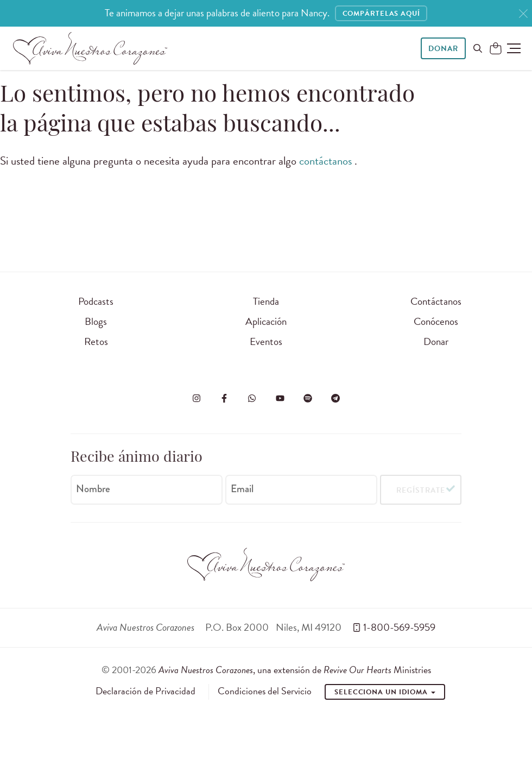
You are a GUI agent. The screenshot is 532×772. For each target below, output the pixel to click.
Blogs (96, 321)
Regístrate (420, 492)
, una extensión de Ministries (295, 670)
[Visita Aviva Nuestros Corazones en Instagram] (197, 398)
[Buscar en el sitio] (478, 48)
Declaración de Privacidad (145, 691)
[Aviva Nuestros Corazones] (90, 48)
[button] (514, 48)
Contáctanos (436, 301)
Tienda (266, 301)
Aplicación (266, 321)
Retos (96, 341)
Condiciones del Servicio (265, 691)
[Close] (523, 14)
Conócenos (436, 321)
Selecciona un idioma (385, 692)
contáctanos (327, 161)
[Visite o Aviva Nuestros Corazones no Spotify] (308, 398)
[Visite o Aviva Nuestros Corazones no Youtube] (280, 398)
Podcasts (96, 301)
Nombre (93, 491)
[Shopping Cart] (496, 49)
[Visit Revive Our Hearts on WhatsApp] (252, 398)
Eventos (266, 341)
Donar (443, 49)
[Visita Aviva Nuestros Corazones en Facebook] (224, 398)
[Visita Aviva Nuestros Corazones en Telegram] (335, 398)
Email (242, 491)
